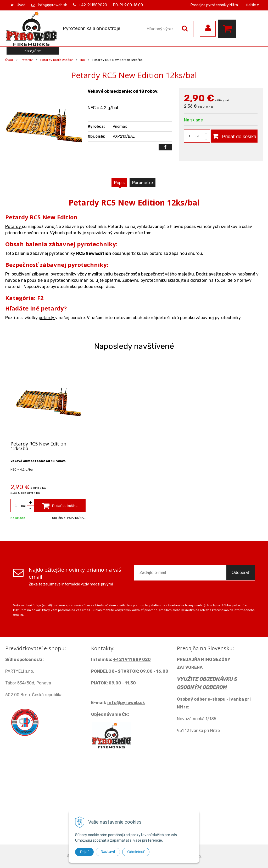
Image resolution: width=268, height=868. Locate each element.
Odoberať (241, 573)
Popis (119, 183)
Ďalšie (252, 5)
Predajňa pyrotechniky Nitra (214, 5)
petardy (47, 318)
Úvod (21, 5)
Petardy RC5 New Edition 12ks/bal (38, 446)
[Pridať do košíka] (234, 136)
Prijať (84, 852)
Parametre (143, 183)
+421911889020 (93, 5)
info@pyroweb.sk (52, 5)
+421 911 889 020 (132, 659)
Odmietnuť (136, 852)
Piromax (120, 127)
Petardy (14, 227)
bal (197, 136)
